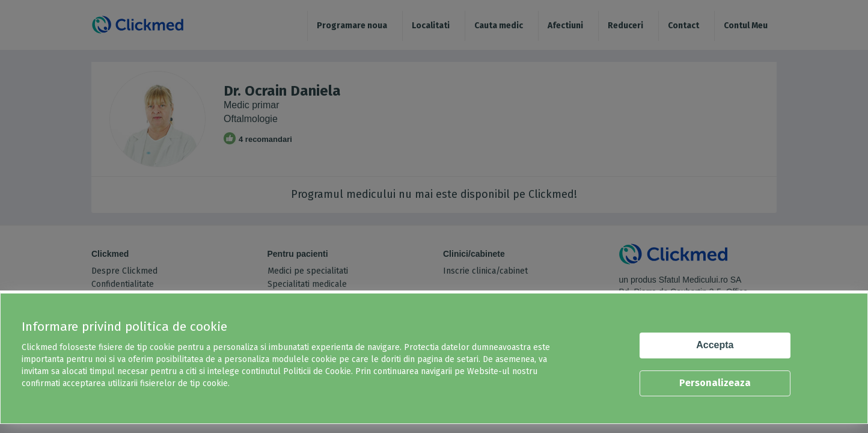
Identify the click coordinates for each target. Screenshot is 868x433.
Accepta (715, 345)
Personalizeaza (715, 383)
